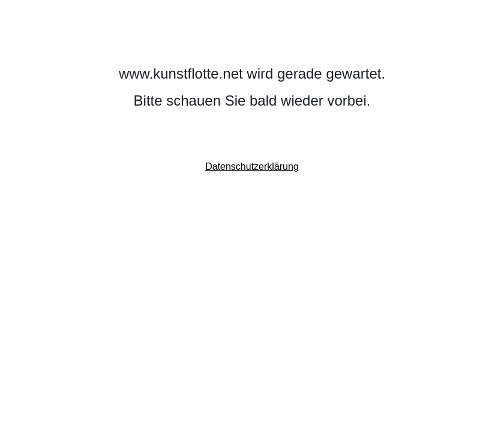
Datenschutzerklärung (252, 166)
